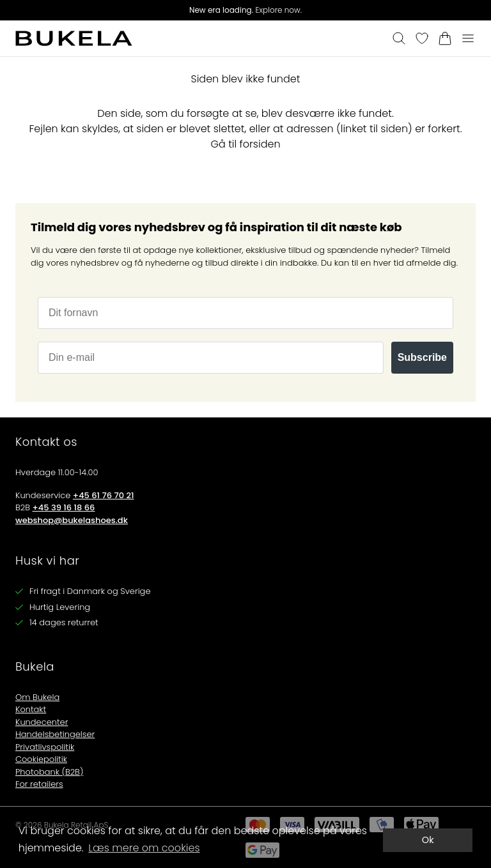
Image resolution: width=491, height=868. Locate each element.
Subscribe (422, 357)
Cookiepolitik (41, 759)
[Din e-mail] (211, 358)
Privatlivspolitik (45, 747)
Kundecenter (42, 722)
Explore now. (245, 10)
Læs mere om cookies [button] (144, 848)
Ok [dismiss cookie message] (428, 840)
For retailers (39, 784)
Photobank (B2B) (49, 772)
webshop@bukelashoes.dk (72, 520)
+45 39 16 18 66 (64, 507)
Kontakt (31, 709)
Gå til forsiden (245, 144)
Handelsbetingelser (55, 734)
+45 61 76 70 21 (104, 495)
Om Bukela (37, 697)
